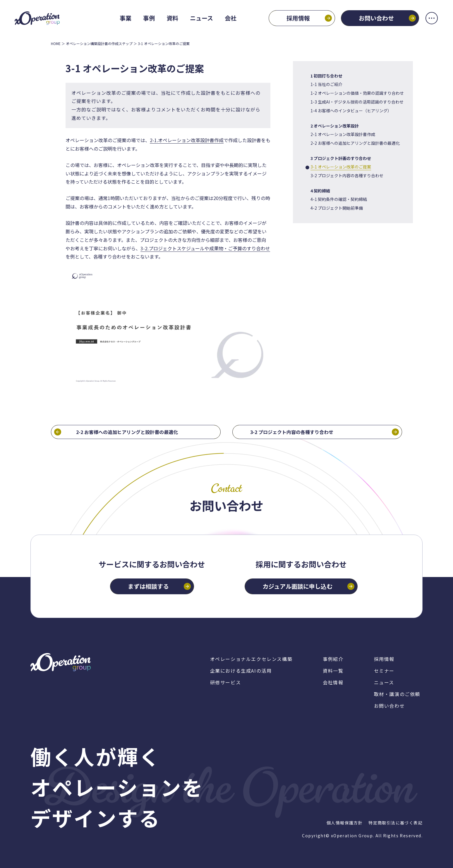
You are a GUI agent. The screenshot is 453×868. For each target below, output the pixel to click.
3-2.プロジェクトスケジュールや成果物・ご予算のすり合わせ (205, 248)
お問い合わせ (376, 18)
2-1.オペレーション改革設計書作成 (187, 140)
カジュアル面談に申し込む (297, 586)
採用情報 (298, 18)
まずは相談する (148, 586)
